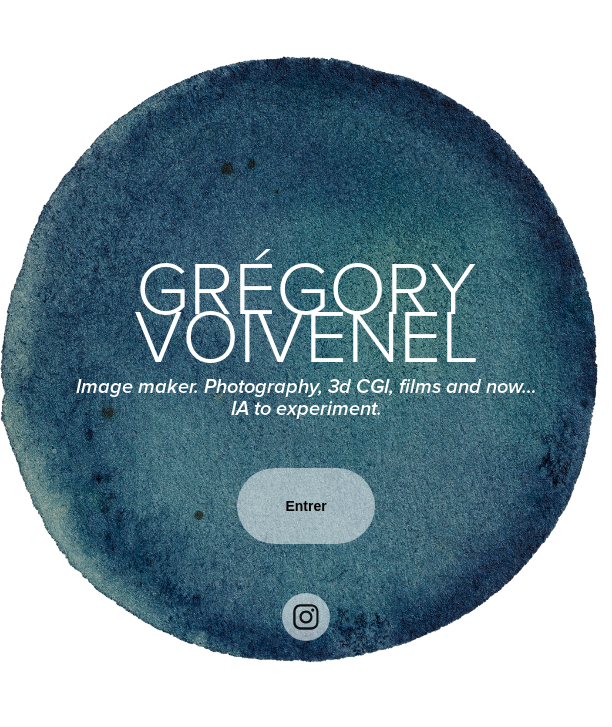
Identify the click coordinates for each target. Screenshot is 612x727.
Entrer (305, 506)
